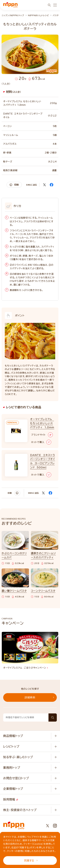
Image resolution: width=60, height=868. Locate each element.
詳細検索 (39, 697)
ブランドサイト (42, 435)
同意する (31, 860)
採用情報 (11, 799)
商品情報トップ (13, 736)
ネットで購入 (41, 442)
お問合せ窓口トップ (16, 778)
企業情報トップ (13, 789)
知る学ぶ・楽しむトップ (18, 757)
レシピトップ (11, 746)
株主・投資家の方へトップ (20, 810)
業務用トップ (12, 768)
